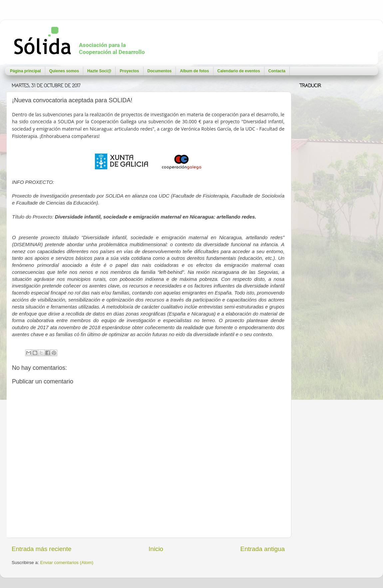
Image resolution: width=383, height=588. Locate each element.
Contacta (277, 71)
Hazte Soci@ (99, 71)
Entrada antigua (263, 549)
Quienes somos (64, 71)
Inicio (156, 549)
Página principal (25, 71)
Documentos (160, 71)
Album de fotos (194, 71)
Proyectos (129, 71)
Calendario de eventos (239, 71)
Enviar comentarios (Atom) (67, 563)
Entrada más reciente (42, 549)
